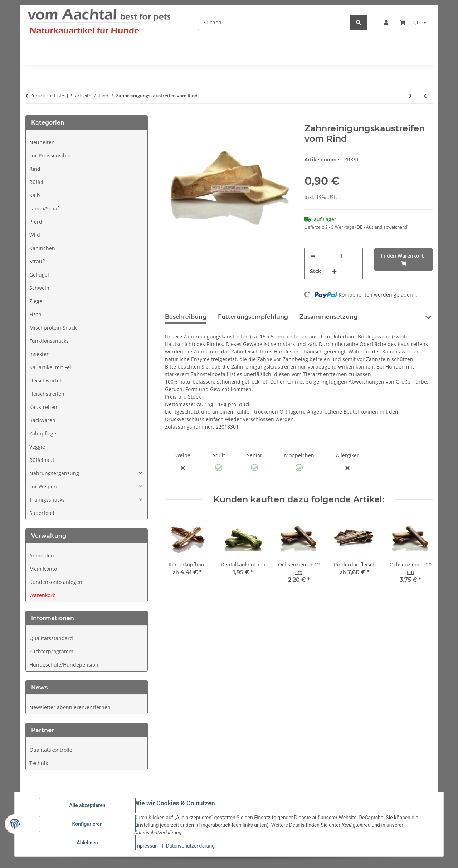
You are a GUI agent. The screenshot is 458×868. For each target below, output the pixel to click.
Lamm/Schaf (44, 208)
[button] (386, 22)
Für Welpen (43, 486)
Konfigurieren (87, 824)
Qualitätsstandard (51, 638)
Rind (35, 169)
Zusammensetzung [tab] (328, 317)
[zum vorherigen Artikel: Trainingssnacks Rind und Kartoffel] (425, 96)
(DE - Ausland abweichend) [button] (382, 227)
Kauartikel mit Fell (51, 367)
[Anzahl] (341, 256)
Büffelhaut (42, 460)
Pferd (36, 222)
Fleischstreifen (47, 394)
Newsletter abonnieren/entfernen (70, 707)
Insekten (40, 354)
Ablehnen (87, 843)
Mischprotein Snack (53, 328)
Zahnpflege (43, 433)
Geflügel (39, 275)
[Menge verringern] (313, 256)
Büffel (36, 182)
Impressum (147, 846)
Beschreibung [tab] (186, 317)
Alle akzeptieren (87, 805)
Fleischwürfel (45, 381)
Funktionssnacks (49, 341)
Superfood (42, 513)
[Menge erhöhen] (334, 271)
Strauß (37, 261)
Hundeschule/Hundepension (64, 665)
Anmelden (42, 555)
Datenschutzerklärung (190, 846)
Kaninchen (42, 248)
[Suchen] (274, 22)
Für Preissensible (50, 155)
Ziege (36, 301)
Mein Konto (43, 569)
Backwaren (42, 420)
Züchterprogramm (51, 651)
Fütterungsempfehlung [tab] (253, 317)
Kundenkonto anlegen (56, 582)
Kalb (35, 195)
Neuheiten (42, 142)
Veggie (37, 447)
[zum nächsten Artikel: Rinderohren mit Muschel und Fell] (411, 96)
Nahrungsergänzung (54, 473)
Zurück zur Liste (47, 96)
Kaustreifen (43, 407)
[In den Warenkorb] (171, 120)
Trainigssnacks (47, 500)
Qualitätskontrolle (51, 750)
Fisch (35, 314)
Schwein (39, 288)
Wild (35, 235)
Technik (39, 763)
